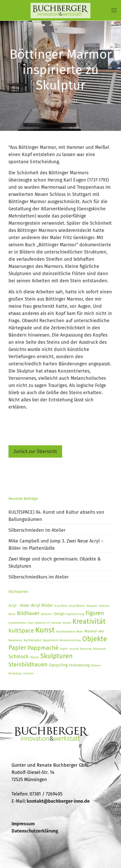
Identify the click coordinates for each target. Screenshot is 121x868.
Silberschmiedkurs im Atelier (39, 577)
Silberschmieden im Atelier (37, 530)
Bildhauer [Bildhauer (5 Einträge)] (28, 613)
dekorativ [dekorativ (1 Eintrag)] (47, 614)
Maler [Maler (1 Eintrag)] (80, 632)
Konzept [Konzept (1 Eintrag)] (56, 623)
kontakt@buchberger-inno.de (58, 801)
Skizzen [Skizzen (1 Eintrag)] (34, 657)
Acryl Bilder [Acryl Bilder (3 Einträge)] (42, 605)
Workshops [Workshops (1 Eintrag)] (15, 673)
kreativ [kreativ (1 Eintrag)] (67, 623)
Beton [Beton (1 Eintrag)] (12, 614)
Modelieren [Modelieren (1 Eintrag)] (15, 640)
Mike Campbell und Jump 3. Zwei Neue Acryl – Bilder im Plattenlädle (56, 545)
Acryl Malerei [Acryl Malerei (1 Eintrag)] (77, 606)
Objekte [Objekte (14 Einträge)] (95, 639)
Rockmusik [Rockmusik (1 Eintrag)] (99, 649)
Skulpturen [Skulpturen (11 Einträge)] (57, 656)
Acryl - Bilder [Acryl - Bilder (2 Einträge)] (19, 606)
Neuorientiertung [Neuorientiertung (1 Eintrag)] (70, 640)
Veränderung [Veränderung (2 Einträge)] (79, 665)
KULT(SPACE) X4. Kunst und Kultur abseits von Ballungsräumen (56, 516)
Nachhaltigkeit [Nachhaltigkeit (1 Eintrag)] (33, 640)
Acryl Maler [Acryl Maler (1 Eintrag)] (61, 606)
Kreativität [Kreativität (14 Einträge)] (89, 621)
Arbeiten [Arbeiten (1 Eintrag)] (104, 606)
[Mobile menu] (114, 10)
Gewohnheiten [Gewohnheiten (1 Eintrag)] (17, 623)
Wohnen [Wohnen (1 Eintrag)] (96, 666)
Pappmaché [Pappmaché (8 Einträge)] (43, 648)
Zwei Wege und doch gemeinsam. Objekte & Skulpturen (55, 563)
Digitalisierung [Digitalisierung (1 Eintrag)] (75, 614)
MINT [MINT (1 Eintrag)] (101, 632)
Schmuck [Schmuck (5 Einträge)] (18, 657)
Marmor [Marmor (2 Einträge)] (91, 631)
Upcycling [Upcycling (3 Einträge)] (58, 665)
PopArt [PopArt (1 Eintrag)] (64, 649)
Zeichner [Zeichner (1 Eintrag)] (29, 673)
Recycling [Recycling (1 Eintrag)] (86, 649)
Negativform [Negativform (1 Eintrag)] (51, 640)
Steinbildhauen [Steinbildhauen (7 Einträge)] (28, 665)
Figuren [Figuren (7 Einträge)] (95, 613)
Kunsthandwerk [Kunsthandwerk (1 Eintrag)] (66, 632)
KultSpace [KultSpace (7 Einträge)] (21, 631)
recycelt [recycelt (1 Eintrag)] (74, 649)
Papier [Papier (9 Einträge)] (17, 648)
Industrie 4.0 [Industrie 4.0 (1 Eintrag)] (42, 623)
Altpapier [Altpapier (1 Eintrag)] (92, 606)
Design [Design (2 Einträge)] (59, 614)
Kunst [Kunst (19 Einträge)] (45, 630)
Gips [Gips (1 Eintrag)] (30, 623)
